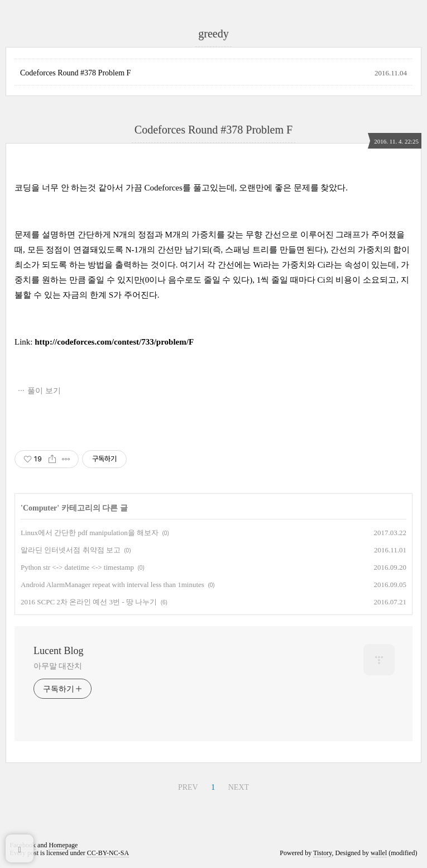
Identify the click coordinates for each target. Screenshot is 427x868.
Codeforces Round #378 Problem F (75, 73)
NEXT (239, 787)
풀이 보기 (44, 390)
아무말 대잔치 (58, 666)
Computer (40, 508)
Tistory (322, 853)
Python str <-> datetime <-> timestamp (77, 567)
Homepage (63, 845)
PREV (188, 787)
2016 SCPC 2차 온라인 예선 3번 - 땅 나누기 (89, 602)
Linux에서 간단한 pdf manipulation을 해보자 (90, 533)
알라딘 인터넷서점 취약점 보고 (71, 550)
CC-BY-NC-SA (108, 853)
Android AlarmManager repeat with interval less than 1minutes (112, 585)
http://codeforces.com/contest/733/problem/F (114, 342)
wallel (379, 853)
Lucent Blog (58, 651)
